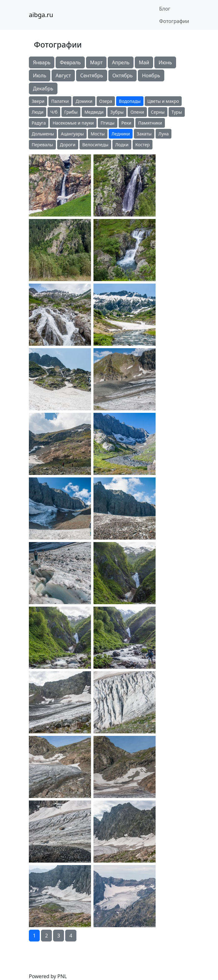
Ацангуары (72, 134)
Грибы (71, 112)
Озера (106, 101)
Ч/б (54, 112)
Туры (177, 112)
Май (144, 62)
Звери (38, 101)
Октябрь (123, 75)
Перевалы (42, 145)
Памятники (150, 123)
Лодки (122, 145)
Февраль (70, 62)
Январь (42, 62)
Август (63, 75)
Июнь (165, 62)
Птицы (108, 123)
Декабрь (43, 89)
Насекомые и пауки (73, 123)
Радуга (39, 123)
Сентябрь (92, 75)
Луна (163, 134)
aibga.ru (41, 15)
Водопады (130, 101)
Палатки (60, 101)
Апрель (121, 62)
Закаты (144, 134)
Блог (165, 9)
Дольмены (43, 134)
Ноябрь (151, 75)
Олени (137, 112)
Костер (143, 145)
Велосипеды (95, 145)
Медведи (94, 112)
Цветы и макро (163, 101)
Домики (84, 101)
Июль (40, 75)
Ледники (121, 134)
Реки (126, 123)
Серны (158, 112)
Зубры (117, 112)
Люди (38, 112)
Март (96, 62)
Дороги (68, 145)
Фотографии (174, 21)
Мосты (98, 134)
